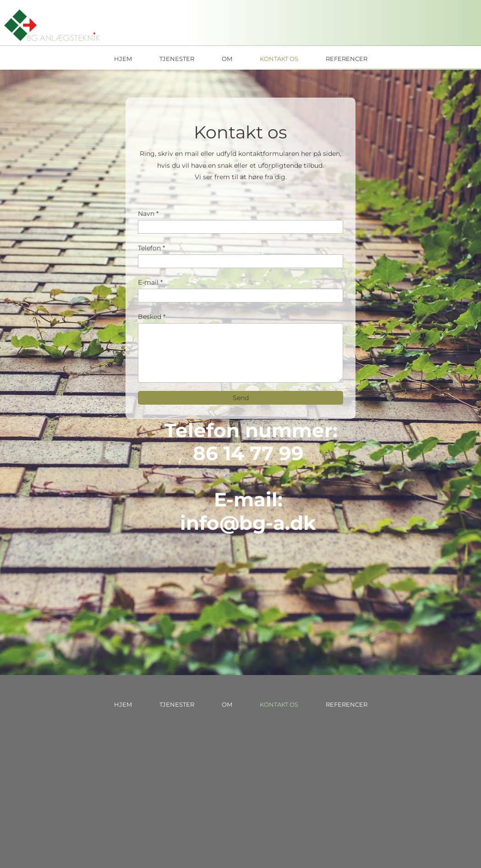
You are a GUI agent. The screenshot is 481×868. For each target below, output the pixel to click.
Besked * (152, 317)
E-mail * (150, 282)
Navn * (148, 214)
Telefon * (151, 248)
